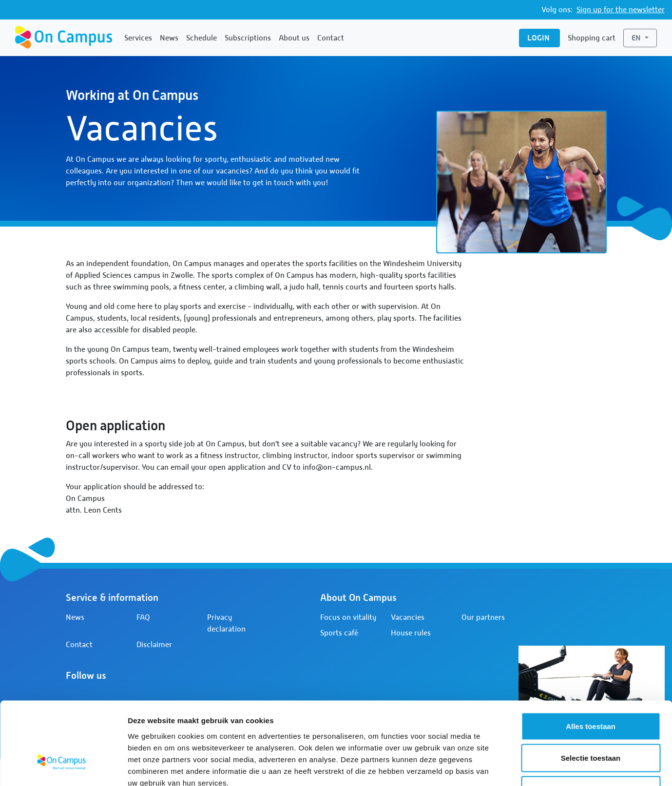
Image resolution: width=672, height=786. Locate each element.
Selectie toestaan (591, 690)
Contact (331, 38)
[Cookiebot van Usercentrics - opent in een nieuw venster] (63, 767)
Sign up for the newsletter (621, 10)
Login (539, 38)
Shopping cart (592, 38)
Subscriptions (248, 38)
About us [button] (294, 38)
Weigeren (590, 722)
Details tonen (527, 767)
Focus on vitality (348, 617)
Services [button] (138, 38)
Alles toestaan (591, 658)
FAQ (143, 617)
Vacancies (408, 617)
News (169, 38)
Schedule (202, 38)
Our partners (483, 617)
